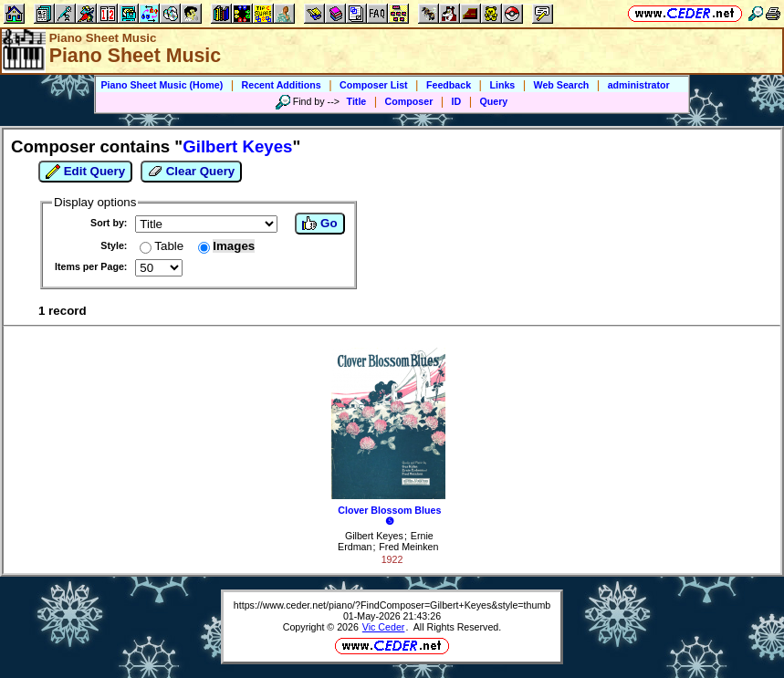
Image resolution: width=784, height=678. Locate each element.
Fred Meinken (408, 547)
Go (319, 224)
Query (494, 101)
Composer (409, 101)
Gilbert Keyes (374, 536)
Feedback (449, 85)
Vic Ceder (384, 627)
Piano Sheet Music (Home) (162, 85)
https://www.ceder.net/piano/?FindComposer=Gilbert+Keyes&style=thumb (392, 605)
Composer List (374, 85)
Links (502, 85)
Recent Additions (282, 85)
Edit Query (85, 172)
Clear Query (191, 172)
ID (457, 101)
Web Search (562, 85)
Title (357, 101)
